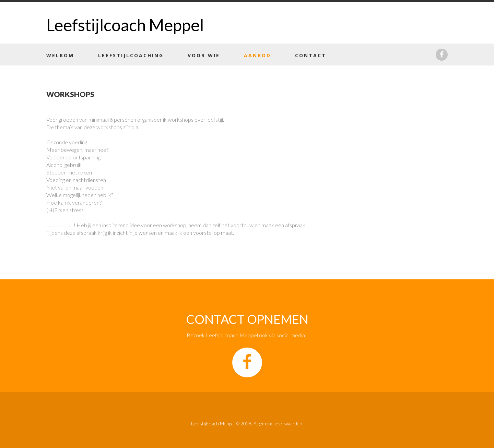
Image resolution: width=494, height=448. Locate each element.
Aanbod (257, 55)
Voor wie (204, 55)
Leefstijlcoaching (131, 55)
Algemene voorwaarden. (278, 423)
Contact (311, 55)
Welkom (60, 55)
